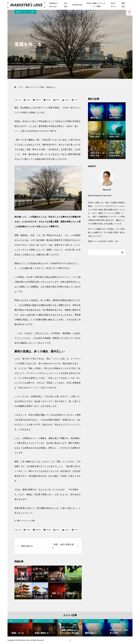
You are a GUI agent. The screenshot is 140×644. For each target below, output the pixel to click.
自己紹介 (66, 5)
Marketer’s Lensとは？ (53, 5)
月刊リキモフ (113, 5)
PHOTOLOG (77, 5)
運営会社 (123, 5)
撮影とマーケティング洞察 (25, 12)
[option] (20, 628)
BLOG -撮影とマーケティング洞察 (96, 5)
